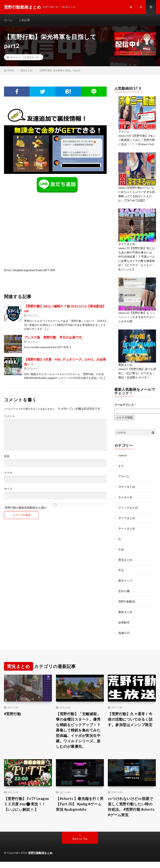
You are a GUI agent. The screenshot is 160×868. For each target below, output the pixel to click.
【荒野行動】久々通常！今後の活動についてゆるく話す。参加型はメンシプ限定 (130, 719)
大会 (121, 549)
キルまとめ (125, 497)
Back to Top (80, 839)
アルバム (124, 131)
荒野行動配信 (127, 601)
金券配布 (124, 622)
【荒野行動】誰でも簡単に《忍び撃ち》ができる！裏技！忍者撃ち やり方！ (137, 373)
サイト (8, 489)
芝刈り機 (124, 591)
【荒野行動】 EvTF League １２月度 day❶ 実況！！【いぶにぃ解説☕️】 (27, 804)
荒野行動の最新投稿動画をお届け (55, 506)
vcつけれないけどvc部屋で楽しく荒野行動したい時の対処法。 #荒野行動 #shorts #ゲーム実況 (131, 807)
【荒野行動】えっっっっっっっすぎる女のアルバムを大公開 (137, 317)
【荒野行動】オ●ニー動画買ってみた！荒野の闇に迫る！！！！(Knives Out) (137, 140)
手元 (121, 570)
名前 (7, 456)
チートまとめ (127, 528)
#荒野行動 (13, 714)
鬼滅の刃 (124, 633)
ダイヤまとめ (127, 244)
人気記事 (24, 20)
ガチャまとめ (127, 487)
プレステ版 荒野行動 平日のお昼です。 (55, 337)
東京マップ (125, 581)
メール (8, 472)
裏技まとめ (125, 365)
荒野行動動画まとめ (40, 853)
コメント (10, 416)
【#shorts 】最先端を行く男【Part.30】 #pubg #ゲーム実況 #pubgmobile (80, 804)
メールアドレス (125, 405)
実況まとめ (33, 57)
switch (123, 455)
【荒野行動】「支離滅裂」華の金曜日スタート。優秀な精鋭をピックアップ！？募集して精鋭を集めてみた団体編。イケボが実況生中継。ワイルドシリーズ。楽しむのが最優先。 (78, 730)
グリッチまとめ (128, 507)
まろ (121, 466)
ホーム (8, 20)
